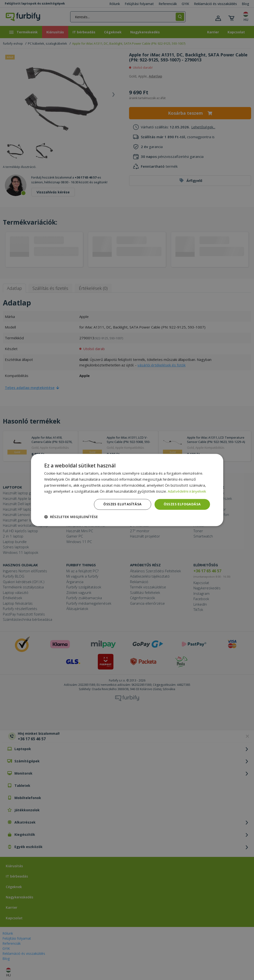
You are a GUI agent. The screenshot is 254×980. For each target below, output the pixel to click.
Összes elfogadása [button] (182, 504)
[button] (71, 517)
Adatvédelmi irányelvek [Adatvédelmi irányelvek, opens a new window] (187, 491)
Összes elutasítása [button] (122, 504)
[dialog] (127, 490)
